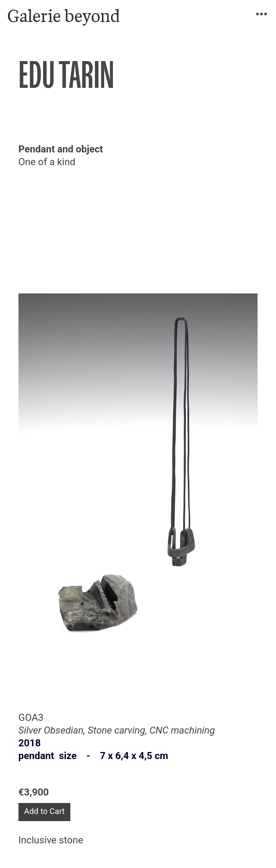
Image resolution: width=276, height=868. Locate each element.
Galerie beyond (64, 16)
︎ (261, 14)
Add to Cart (44, 811)
